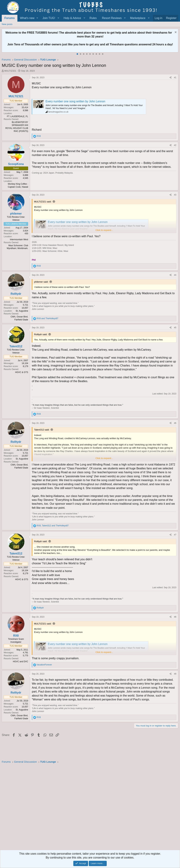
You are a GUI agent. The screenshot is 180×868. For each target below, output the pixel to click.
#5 (175, 328)
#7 (175, 535)
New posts (7, 24)
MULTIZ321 (10, 71)
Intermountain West (19, 240)
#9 (175, 674)
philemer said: (41, 282)
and (47, 318)
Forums (10, 18)
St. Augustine (22, 311)
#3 (175, 195)
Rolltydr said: (41, 334)
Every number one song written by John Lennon (75, 101)
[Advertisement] (90, 808)
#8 (175, 617)
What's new (27, 18)
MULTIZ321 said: (43, 202)
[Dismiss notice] (175, 33)
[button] (37, 18)
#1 (175, 78)
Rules (93, 18)
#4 (175, 275)
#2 (175, 145)
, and (53, 526)
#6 (175, 423)
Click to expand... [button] (104, 230)
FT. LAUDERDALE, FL (17, 116)
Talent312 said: (42, 430)
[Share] (171, 78)
